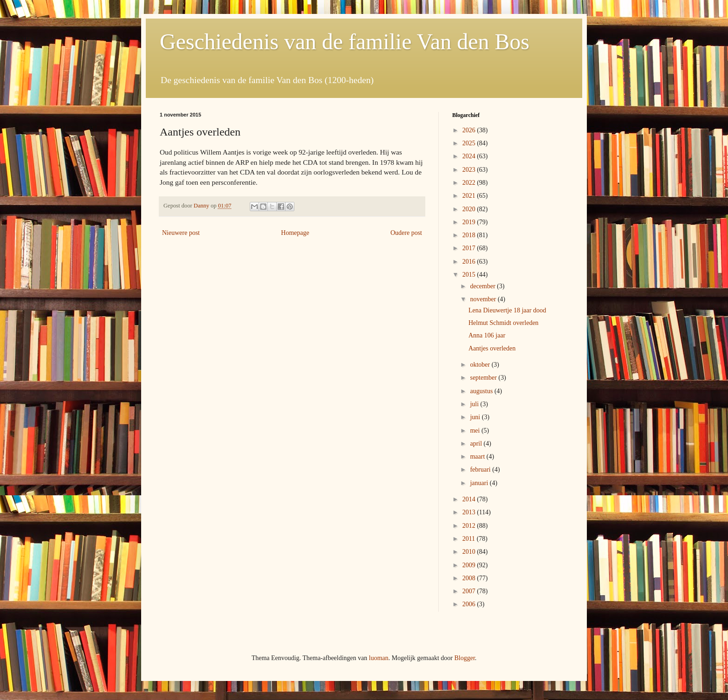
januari (480, 483)
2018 (470, 235)
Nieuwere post (181, 233)
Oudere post (406, 233)
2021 (470, 196)
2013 (470, 512)
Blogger (464, 658)
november (484, 299)
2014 (470, 499)
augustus (482, 391)
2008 (470, 578)
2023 (470, 170)
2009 (470, 565)
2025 (470, 143)
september (484, 378)
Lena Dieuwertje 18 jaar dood (507, 310)
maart (478, 457)
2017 (470, 248)
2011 (470, 539)
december (483, 286)
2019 (470, 222)
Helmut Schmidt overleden (504, 323)
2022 (470, 183)
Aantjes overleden (492, 348)
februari (481, 470)
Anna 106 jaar (487, 335)
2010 (470, 552)
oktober (481, 365)
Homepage (295, 233)
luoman (379, 658)
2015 (470, 275)
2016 (470, 262)
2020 (470, 209)
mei (476, 431)
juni (476, 417)
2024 (470, 156)
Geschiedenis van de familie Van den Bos (344, 42)
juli (475, 404)
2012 (470, 526)
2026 (470, 130)
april (477, 444)
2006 (470, 604)
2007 (470, 591)
